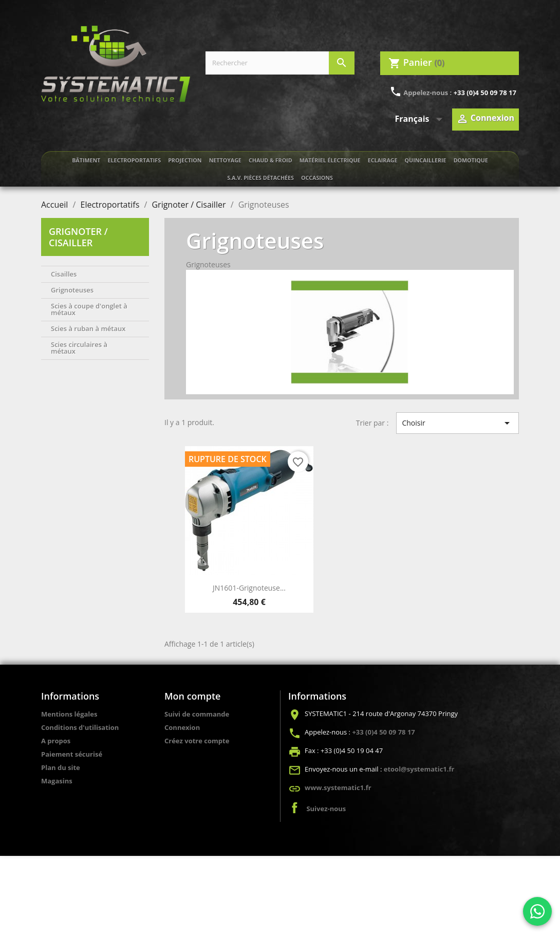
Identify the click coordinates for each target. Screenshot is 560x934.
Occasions (317, 178)
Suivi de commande (197, 714)
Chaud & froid (270, 160)
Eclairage (383, 160)
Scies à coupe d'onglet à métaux (89, 309)
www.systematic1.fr (338, 788)
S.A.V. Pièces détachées (260, 178)
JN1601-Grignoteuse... (249, 588)
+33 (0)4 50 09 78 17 (485, 93)
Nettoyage (225, 160)
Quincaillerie (426, 160)
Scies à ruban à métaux (88, 328)
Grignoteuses (72, 290)
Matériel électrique (330, 160)
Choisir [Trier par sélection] (458, 423)
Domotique (471, 160)
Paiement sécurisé (72, 754)
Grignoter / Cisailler (78, 237)
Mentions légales (69, 714)
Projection (185, 160)
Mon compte (192, 696)
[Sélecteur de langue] (421, 119)
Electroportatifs (134, 160)
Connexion (182, 727)
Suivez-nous (326, 809)
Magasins (57, 781)
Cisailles (64, 274)
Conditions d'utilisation (80, 727)
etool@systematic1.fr (419, 769)
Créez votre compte (197, 741)
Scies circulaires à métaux (79, 348)
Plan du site (61, 767)
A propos (56, 741)
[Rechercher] (280, 63)
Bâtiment (86, 160)
